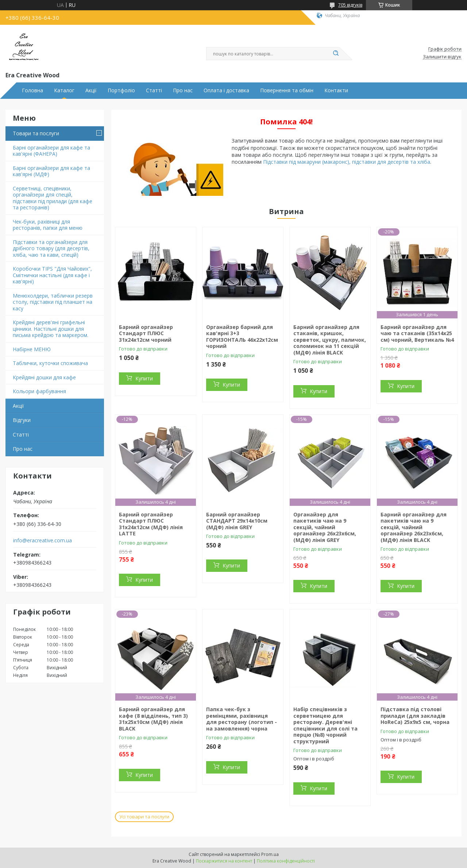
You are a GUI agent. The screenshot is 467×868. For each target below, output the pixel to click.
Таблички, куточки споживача (50, 363)
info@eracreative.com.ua (43, 540)
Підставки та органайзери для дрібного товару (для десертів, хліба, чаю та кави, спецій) (51, 248)
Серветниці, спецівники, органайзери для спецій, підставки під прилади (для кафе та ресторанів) (53, 198)
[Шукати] (336, 54)
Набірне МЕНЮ (32, 349)
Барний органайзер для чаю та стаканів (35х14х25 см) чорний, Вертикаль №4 (417, 333)
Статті (154, 90)
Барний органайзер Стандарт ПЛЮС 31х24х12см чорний (146, 333)
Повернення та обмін (287, 90)
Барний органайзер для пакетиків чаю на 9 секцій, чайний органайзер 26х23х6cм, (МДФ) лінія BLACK (414, 527)
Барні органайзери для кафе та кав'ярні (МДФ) (51, 171)
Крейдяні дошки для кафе (44, 377)
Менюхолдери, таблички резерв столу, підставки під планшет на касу (53, 302)
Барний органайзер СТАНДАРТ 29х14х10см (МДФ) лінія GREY (237, 521)
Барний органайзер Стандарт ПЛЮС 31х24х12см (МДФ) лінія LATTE (151, 524)
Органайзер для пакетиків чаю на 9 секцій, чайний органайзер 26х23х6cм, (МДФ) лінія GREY (325, 527)
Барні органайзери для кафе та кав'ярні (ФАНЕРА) (51, 151)
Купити (144, 378)
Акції (91, 90)
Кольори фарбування (39, 391)
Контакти (336, 90)
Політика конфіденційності (286, 861)
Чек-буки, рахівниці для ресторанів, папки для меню (48, 225)
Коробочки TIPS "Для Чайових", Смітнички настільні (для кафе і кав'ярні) (52, 275)
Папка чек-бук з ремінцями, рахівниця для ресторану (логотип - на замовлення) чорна (242, 719)
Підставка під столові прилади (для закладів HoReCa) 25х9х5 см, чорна (415, 716)
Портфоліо (121, 90)
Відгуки (22, 420)
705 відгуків (350, 5)
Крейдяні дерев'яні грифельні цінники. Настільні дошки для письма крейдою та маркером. (51, 329)
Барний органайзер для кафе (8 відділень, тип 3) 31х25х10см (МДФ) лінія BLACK (153, 719)
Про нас (183, 90)
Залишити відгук (442, 57)
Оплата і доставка (226, 90)
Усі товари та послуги (144, 817)
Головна (32, 90)
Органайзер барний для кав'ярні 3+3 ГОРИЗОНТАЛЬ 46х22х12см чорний (242, 337)
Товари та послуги (36, 133)
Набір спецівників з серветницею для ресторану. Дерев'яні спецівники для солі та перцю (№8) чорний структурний (325, 725)
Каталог (64, 90)
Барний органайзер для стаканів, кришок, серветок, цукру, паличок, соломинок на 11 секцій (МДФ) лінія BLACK (330, 340)
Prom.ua (270, 854)
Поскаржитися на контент (224, 861)
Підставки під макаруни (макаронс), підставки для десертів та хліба (347, 162)
